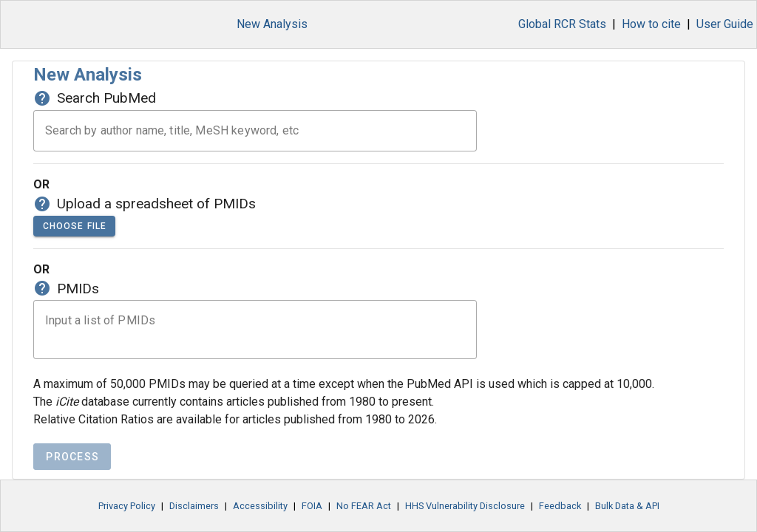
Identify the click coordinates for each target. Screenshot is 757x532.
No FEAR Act (364, 517)
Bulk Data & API (627, 517)
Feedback (560, 517)
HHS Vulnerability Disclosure (465, 517)
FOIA (312, 517)
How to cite (651, 24)
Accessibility (260, 517)
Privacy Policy (127, 517)
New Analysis (272, 24)
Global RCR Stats (562, 24)
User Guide (725, 24)
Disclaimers (194, 517)
